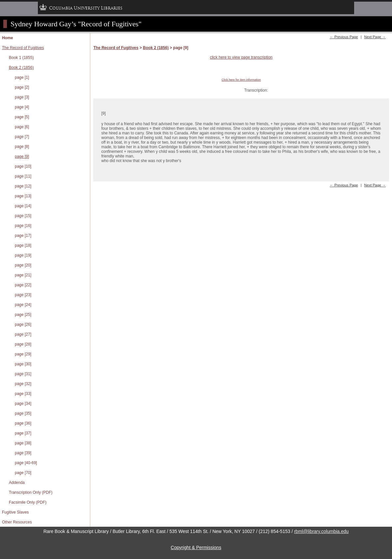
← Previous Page (344, 37)
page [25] (23, 315)
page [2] (22, 87)
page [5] (22, 117)
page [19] (23, 255)
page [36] (23, 423)
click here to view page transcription (241, 57)
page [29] (23, 354)
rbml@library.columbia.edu (322, 531)
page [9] (22, 156)
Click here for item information (241, 80)
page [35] (23, 413)
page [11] (23, 176)
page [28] (23, 344)
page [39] (23, 453)
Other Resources (17, 522)
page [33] (23, 394)
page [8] (22, 147)
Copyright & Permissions (196, 547)
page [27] (23, 334)
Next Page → (375, 37)
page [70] (23, 473)
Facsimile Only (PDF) (28, 502)
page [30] (23, 364)
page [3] (22, 97)
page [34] (23, 404)
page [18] (23, 245)
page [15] (23, 216)
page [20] (23, 265)
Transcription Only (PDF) (31, 492)
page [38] (23, 443)
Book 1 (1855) (21, 58)
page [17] (23, 236)
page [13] (23, 196)
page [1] (22, 77)
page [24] (23, 305)
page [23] (23, 295)
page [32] (23, 384)
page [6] (22, 127)
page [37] (23, 433)
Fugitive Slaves (15, 512)
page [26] (23, 324)
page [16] (23, 226)
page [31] (23, 374)
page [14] (23, 206)
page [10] (23, 166)
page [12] (23, 186)
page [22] (23, 285)
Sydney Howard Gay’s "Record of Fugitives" (76, 24)
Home (7, 38)
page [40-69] (26, 463)
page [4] (22, 107)
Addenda (17, 483)
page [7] (22, 137)
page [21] (23, 275)
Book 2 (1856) (21, 68)
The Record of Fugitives (23, 48)
